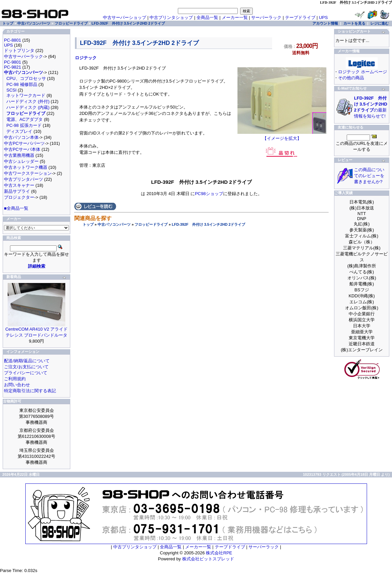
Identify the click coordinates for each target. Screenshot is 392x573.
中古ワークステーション (28, 173)
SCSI (11, 90)
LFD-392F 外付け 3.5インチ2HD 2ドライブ (209, 224)
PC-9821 (12, 67)
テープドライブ (300, 17)
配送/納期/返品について (27, 361)
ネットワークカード (26, 95)
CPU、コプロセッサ (26, 78)
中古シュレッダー (21, 161)
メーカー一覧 (235, 17)
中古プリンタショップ (171, 17)
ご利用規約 (15, 379)
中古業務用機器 (19, 155)
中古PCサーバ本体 (22, 149)
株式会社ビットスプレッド (208, 559)
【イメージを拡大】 (282, 136)
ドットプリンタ (19, 50)
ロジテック (86, 58)
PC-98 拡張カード (24, 125)
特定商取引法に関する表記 (30, 391)
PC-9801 (12, 62)
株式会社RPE (219, 553)
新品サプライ (17, 191)
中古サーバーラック (23, 56)
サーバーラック (266, 17)
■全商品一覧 (16, 208)
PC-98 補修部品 (22, 84)
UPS (323, 17)
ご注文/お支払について (26, 367)
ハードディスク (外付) (28, 101)
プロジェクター (19, 197)
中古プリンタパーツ (23, 179)
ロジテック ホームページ (363, 72)
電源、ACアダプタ (24, 119)
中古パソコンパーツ (114, 224)
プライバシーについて (26, 373)
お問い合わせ (17, 385)
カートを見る (354, 23)
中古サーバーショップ (125, 17)
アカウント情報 (325, 23)
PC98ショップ (209, 194)
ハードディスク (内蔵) (28, 107)
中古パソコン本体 (21, 137)
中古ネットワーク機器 (26, 167)
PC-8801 (12, 40)
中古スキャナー (19, 185)
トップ (88, 224)
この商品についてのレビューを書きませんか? (369, 176)
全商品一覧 (207, 17)
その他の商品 (351, 78)
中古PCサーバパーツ (24, 143)
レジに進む (380, 23)
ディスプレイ (19, 131)
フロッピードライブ (151, 224)
